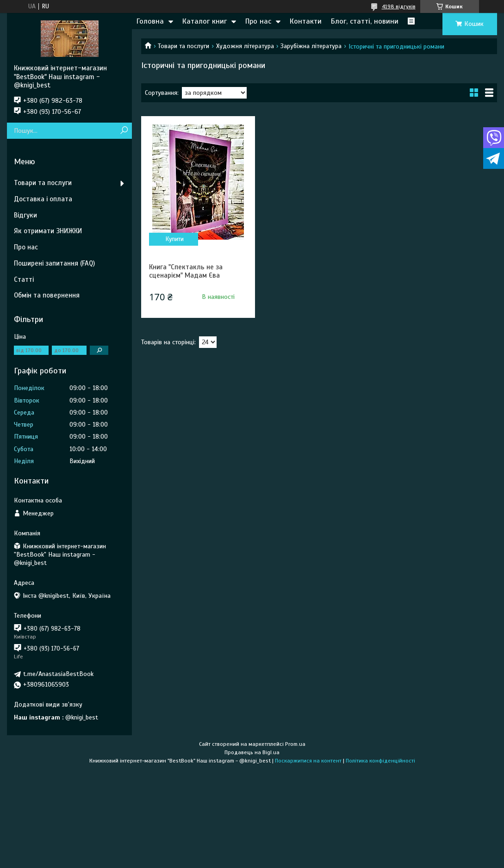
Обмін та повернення (47, 295)
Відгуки (25, 215)
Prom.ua (295, 744)
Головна (150, 21)
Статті (24, 279)
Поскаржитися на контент (308, 761)
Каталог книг (205, 21)
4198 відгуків (399, 6)
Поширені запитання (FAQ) (54, 263)
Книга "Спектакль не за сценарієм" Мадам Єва (186, 271)
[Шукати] (124, 131)
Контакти (306, 21)
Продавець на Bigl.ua (252, 752)
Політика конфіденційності (380, 761)
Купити (175, 239)
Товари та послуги (184, 46)
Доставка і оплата (43, 199)
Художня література (245, 46)
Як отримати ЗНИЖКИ (48, 231)
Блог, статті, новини (365, 21)
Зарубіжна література (311, 46)
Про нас (258, 21)
